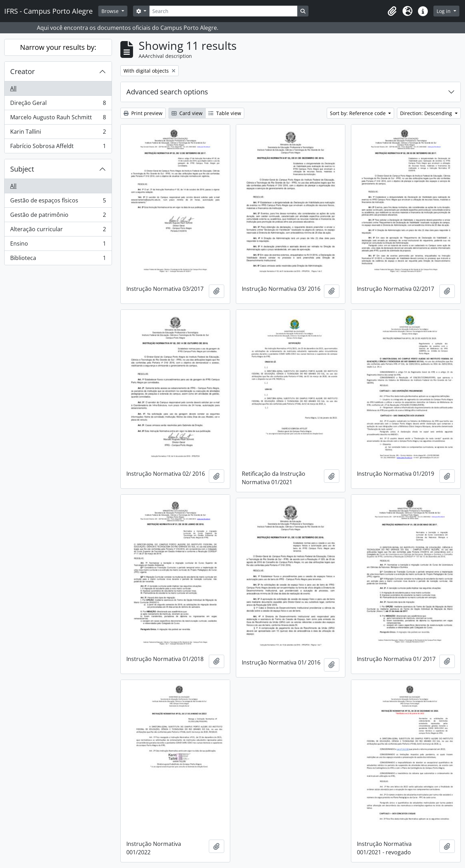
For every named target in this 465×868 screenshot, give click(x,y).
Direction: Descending (427, 113)
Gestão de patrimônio (58, 216)
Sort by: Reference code (358, 113)
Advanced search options (167, 92)
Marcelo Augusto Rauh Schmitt (58, 119)
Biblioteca (58, 259)
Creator (22, 71)
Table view (225, 113)
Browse (111, 11)
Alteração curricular (58, 231)
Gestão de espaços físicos (58, 202)
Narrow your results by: (58, 47)
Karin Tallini (58, 133)
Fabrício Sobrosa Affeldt (58, 147)
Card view (187, 113)
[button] (392, 11)
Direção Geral (58, 104)
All (13, 88)
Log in (444, 11)
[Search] (223, 11)
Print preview (143, 113)
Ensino (58, 245)
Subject (22, 169)
